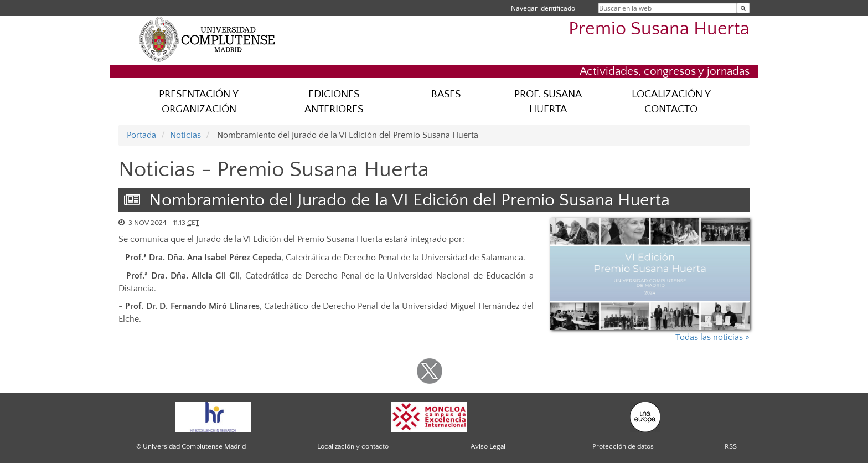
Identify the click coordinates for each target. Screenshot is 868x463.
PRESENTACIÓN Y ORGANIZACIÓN (199, 102)
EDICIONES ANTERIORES (334, 102)
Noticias (185, 135)
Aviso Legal (488, 446)
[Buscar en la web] (743, 8)
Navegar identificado (543, 8)
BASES (446, 94)
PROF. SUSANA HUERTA (548, 102)
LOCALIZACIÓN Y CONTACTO (671, 102)
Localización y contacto (353, 446)
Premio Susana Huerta (659, 29)
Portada (141, 135)
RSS (731, 446)
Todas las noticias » (712, 337)
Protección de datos (623, 446)
